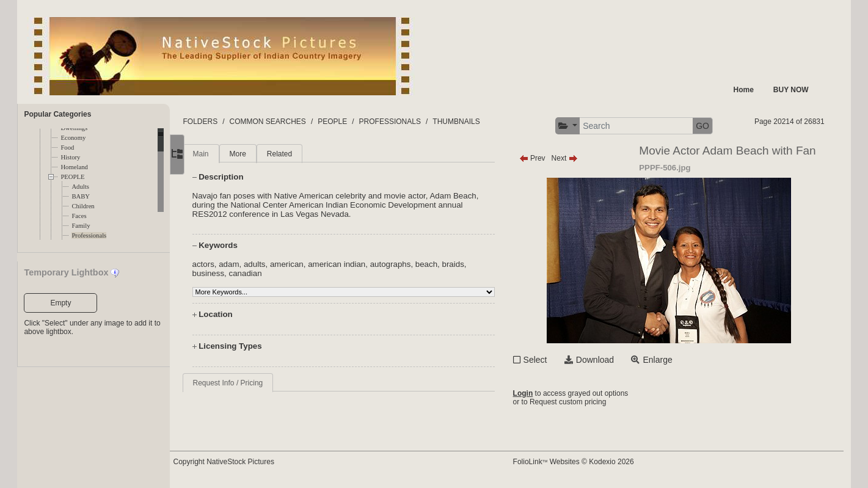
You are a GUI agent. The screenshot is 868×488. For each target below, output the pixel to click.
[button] (581, 126)
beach (454, 264)
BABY (81, 196)
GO (715, 126)
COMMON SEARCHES (295, 122)
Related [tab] (307, 154)
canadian (272, 273)
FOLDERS (228, 122)
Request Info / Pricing (255, 383)
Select (548, 360)
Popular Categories (57, 114)
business (235, 273)
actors (230, 264)
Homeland (74, 167)
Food (67, 147)
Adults (80, 187)
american (314, 264)
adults (282, 264)
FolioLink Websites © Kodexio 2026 (586, 462)
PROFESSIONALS (418, 122)
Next (578, 158)
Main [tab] (228, 154)
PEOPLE (72, 177)
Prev (545, 158)
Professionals (89, 235)
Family (81, 226)
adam (256, 264)
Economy (73, 138)
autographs (418, 264)
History (70, 157)
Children (83, 206)
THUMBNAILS (483, 122)
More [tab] (265, 154)
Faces (79, 216)
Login (536, 393)
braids (480, 264)
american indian (364, 264)
